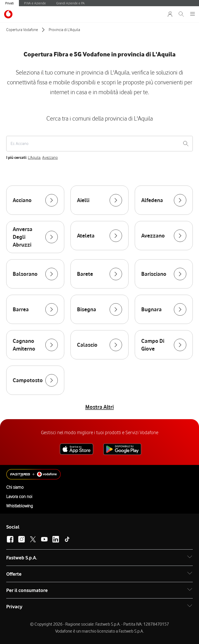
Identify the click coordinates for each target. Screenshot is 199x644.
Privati (9, 3)
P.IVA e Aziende (35, 3)
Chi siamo (15, 487)
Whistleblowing (20, 506)
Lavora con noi (19, 497)
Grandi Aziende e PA (70, 3)
